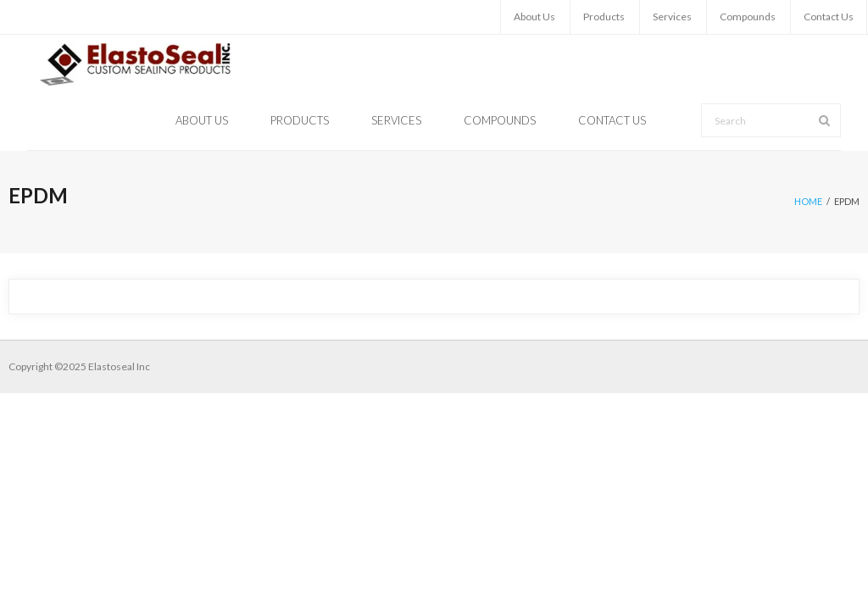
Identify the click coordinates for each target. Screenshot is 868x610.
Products (604, 17)
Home (808, 201)
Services (672, 17)
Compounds (748, 17)
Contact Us (829, 17)
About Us (534, 17)
